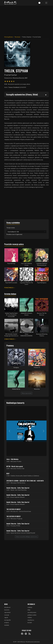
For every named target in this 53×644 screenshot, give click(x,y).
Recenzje (17, 37)
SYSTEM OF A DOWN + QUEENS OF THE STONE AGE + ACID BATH (25, 481)
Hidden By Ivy (16, 389)
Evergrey (16, 367)
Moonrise (37, 389)
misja (29, 610)
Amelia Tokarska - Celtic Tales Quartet (18, 488)
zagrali (6, 617)
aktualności (7, 607)
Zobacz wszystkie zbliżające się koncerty (26, 537)
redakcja (30, 607)
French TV (37, 367)
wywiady (7, 625)
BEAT (8, 473)
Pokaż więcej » (9, 288)
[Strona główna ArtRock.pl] (10, 3)
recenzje (7, 615)
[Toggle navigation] (46, 3)
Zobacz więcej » (10, 339)
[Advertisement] (26, 20)
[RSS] (30, 634)
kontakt (30, 623)
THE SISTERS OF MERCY (14, 509)
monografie (7, 620)
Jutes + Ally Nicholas (12, 459)
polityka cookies (32, 615)
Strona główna (9, 37)
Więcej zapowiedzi (27, 393)
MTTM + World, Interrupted (15, 466)
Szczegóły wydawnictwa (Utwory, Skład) (22, 94)
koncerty (7, 610)
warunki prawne (32, 612)
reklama (30, 617)
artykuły (7, 623)
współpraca (31, 620)
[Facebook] (22, 634)
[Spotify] (26, 634)
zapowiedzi (7, 612)
